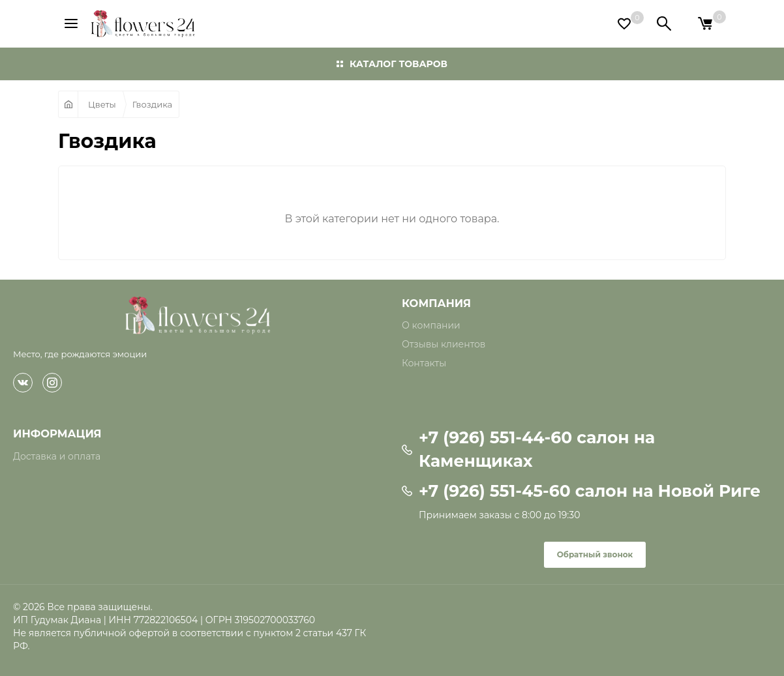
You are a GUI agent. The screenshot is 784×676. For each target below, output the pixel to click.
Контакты (424, 363)
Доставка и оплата (57, 456)
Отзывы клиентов (444, 344)
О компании (431, 325)
